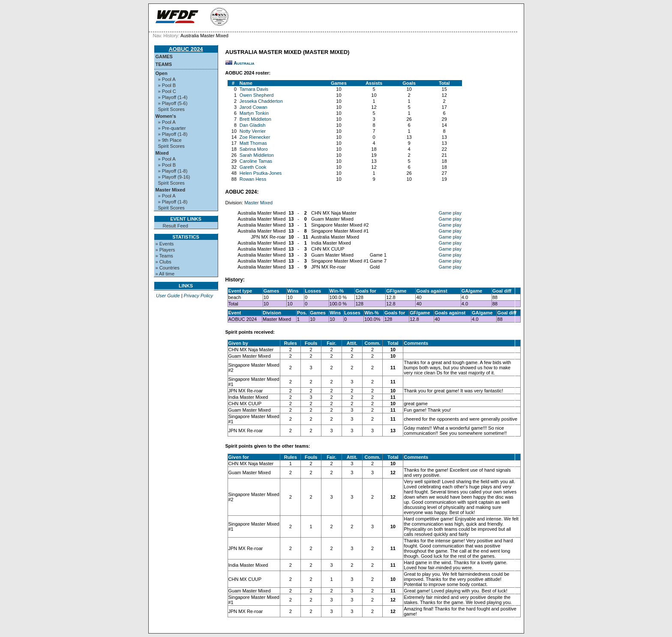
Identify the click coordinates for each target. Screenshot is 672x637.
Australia (244, 63)
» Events (165, 244)
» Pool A (167, 79)
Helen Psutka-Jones (261, 173)
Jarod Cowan (253, 107)
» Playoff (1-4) (173, 97)
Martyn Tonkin (254, 113)
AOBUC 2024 (186, 49)
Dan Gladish (253, 125)
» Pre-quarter (172, 128)
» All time (165, 274)
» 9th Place (170, 140)
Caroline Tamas (256, 161)
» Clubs (163, 262)
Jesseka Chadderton (261, 101)
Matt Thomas (253, 143)
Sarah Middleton (257, 155)
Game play (450, 213)
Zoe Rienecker (255, 137)
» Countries (168, 268)
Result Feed (175, 226)
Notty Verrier (253, 131)
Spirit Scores (171, 109)
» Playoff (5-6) (173, 103)
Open (162, 73)
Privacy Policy (198, 296)
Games (164, 57)
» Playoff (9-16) (174, 177)
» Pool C (167, 91)
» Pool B (167, 85)
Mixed (162, 153)
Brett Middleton (255, 119)
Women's (166, 116)
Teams (164, 64)
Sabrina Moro (254, 149)
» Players (165, 250)
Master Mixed (171, 190)
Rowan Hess (253, 179)
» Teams (164, 256)
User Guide (168, 296)
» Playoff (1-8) (173, 134)
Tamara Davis (254, 89)
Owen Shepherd (257, 95)
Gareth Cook (253, 167)
